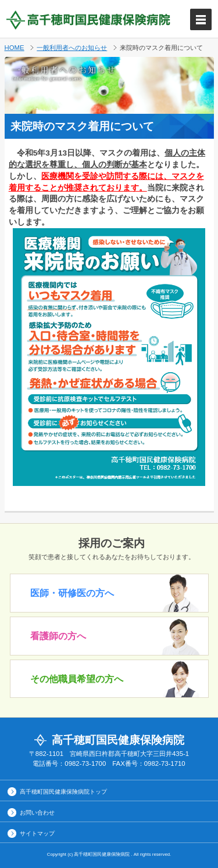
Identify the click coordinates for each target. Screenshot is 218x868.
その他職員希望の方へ (77, 679)
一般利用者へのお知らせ (72, 48)
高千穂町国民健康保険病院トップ (63, 792)
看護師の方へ (58, 636)
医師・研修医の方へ (72, 593)
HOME (15, 48)
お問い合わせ (37, 813)
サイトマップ (37, 833)
